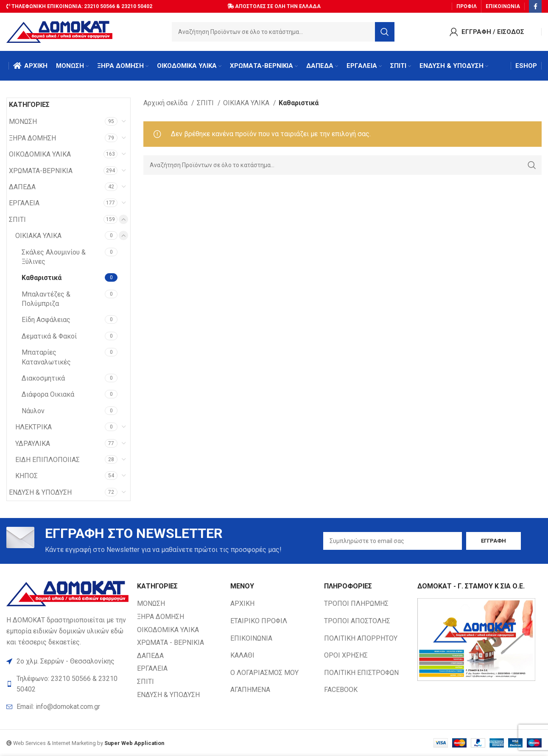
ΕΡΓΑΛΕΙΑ (24, 203)
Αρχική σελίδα (166, 103)
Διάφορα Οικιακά (48, 394)
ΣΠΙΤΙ (17, 220)
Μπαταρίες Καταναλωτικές (46, 357)
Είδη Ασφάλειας (46, 320)
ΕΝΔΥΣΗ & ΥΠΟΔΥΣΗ (40, 492)
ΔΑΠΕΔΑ (22, 187)
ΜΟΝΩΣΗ (23, 122)
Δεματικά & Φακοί (49, 336)
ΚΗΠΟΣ (27, 476)
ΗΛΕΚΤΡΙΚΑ (34, 427)
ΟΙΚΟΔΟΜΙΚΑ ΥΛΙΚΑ (40, 154)
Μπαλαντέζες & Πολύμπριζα (46, 299)
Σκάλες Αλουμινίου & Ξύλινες (54, 257)
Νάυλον (33, 411)
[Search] (283, 32)
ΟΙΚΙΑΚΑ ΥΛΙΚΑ (38, 236)
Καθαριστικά (42, 278)
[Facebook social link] (535, 6)
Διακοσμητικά (43, 378)
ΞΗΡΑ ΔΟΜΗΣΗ (32, 138)
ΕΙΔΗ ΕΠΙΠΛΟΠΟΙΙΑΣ (48, 460)
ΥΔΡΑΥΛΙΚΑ (33, 444)
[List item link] (67, 707)
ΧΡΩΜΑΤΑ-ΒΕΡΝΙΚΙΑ (41, 171)
